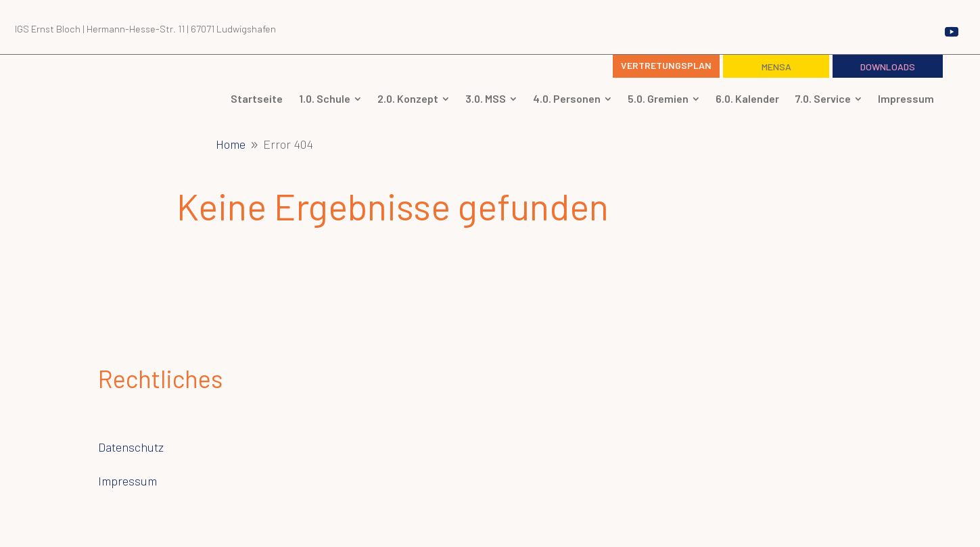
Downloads (888, 67)
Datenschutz (131, 447)
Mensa (776, 67)
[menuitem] (257, 99)
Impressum (127, 481)
